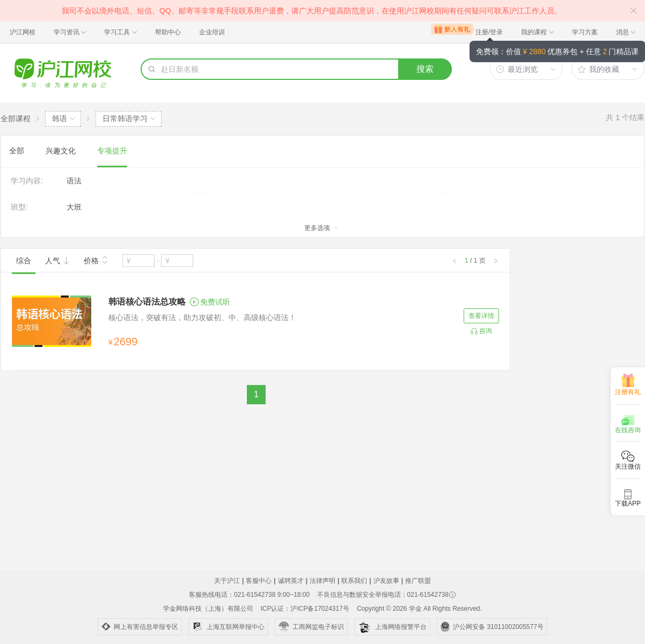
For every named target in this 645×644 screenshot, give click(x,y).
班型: (19, 207)
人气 (57, 261)
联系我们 (354, 581)
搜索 (425, 69)
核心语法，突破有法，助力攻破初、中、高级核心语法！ (202, 317)
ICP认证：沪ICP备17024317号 (305, 609)
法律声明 (322, 581)
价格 (96, 260)
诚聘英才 (291, 581)
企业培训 (212, 32)
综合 (24, 261)
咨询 (486, 331)
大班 (74, 207)
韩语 (60, 119)
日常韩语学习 (125, 119)
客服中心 (259, 581)
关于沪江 (227, 581)
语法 (74, 181)
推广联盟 (418, 581)
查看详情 (481, 316)
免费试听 (210, 302)
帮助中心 (168, 32)
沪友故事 (386, 581)
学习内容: (27, 181)
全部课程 (16, 119)
